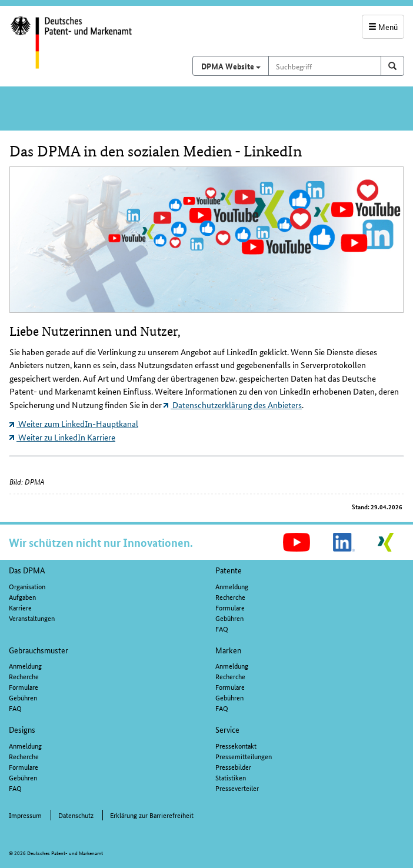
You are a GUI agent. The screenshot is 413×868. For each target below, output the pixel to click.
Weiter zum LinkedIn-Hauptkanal (74, 423)
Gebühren (229, 618)
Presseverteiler (237, 788)
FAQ (222, 628)
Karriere (20, 607)
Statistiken (231, 777)
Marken (228, 650)
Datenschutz (76, 815)
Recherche (230, 597)
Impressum (25, 815)
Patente (229, 570)
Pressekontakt (236, 745)
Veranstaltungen (32, 618)
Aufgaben (22, 597)
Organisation (27, 586)
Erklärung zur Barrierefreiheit (152, 815)
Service (227, 729)
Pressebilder (233, 767)
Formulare (230, 607)
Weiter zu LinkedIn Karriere (62, 437)
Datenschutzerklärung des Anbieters (233, 405)
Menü (383, 26)
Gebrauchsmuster (39, 650)
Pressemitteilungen (244, 756)
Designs (22, 729)
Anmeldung (232, 586)
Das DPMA (27, 570)
